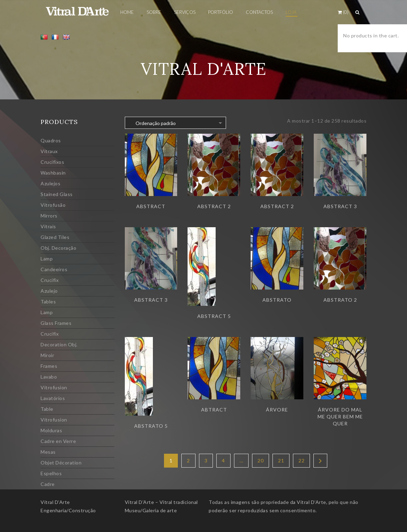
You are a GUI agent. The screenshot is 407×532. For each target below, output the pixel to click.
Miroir (47, 355)
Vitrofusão (53, 205)
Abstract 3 (340, 206)
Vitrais (48, 226)
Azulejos (50, 183)
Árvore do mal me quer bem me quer (340, 416)
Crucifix (50, 280)
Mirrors (49, 216)
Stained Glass (57, 194)
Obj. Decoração (58, 248)
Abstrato (277, 300)
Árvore (277, 410)
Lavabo (49, 377)
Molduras (51, 430)
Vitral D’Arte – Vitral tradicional (161, 502)
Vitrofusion (54, 387)
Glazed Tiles (55, 237)
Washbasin (53, 173)
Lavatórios (53, 398)
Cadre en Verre (58, 441)
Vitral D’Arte (55, 502)
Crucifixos (52, 162)
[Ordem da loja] (175, 123)
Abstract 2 (214, 206)
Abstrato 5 (151, 426)
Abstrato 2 (340, 300)
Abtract (214, 410)
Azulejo (49, 291)
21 (281, 460)
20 (261, 460)
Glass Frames (56, 323)
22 (301, 460)
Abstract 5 (214, 316)
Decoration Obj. (59, 344)
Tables (48, 302)
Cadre (48, 484)
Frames (49, 366)
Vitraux (49, 151)
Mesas (48, 452)
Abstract (151, 206)
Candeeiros (54, 269)
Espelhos (51, 473)
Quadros (51, 140)
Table (47, 409)
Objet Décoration (61, 463)
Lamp (47, 259)
